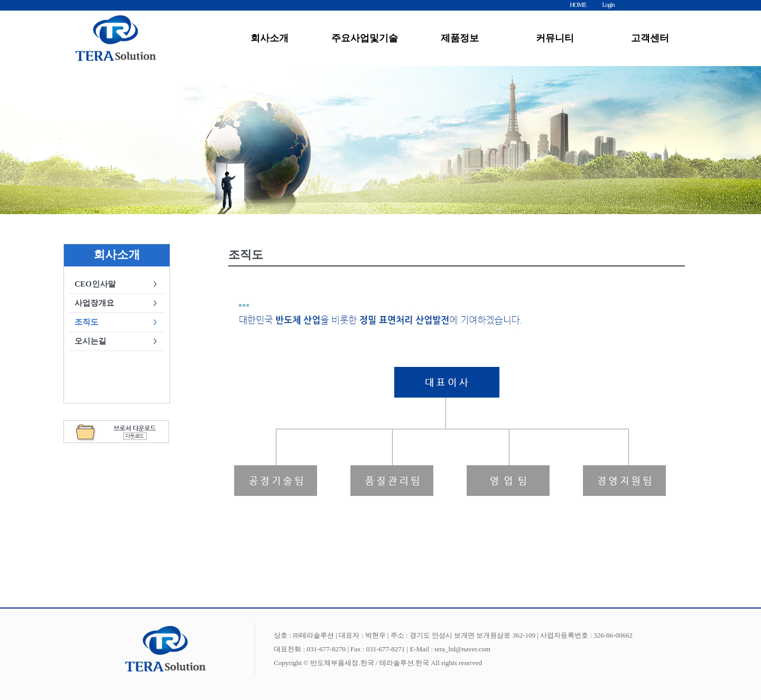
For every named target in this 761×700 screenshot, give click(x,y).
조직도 (86, 322)
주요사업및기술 (365, 38)
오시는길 (90, 341)
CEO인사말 (95, 284)
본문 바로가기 (0, 0)
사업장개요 (94, 303)
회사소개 (270, 38)
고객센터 (650, 38)
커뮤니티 (555, 38)
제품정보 (460, 38)
